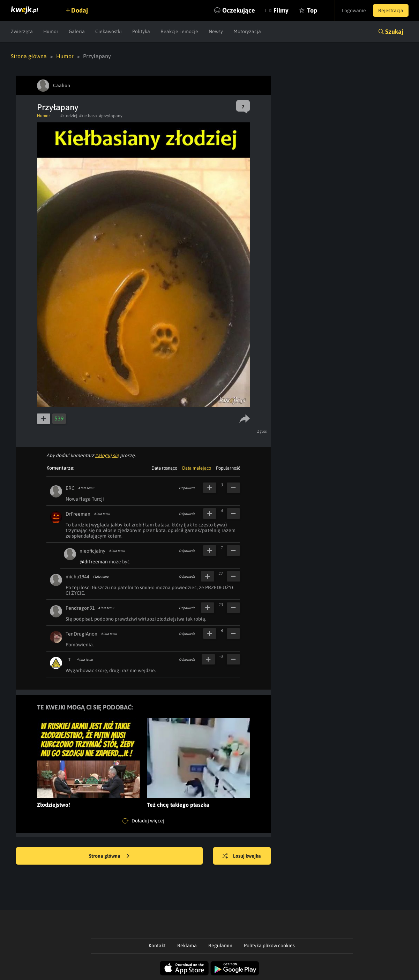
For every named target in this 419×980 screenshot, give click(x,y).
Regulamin (220, 945)
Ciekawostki (109, 31)
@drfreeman (94, 562)
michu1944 (77, 577)
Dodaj (80, 10)
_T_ (69, 660)
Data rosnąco (164, 468)
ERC (70, 488)
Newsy (216, 31)
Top (312, 10)
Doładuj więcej (143, 821)
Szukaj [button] (394, 32)
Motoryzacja (247, 31)
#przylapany (111, 116)
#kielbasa (88, 116)
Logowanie (354, 10)
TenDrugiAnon (81, 634)
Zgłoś (262, 431)
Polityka (141, 31)
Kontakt (157, 945)
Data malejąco (197, 468)
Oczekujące (239, 10)
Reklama (187, 945)
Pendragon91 (80, 608)
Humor (51, 31)
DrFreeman (78, 514)
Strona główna (29, 56)
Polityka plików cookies (269, 945)
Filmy (281, 10)
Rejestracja (391, 10)
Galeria (77, 31)
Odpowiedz (187, 488)
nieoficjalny (92, 551)
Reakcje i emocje (179, 31)
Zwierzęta (22, 31)
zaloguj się (107, 455)
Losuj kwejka (242, 856)
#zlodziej (69, 116)
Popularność (228, 468)
